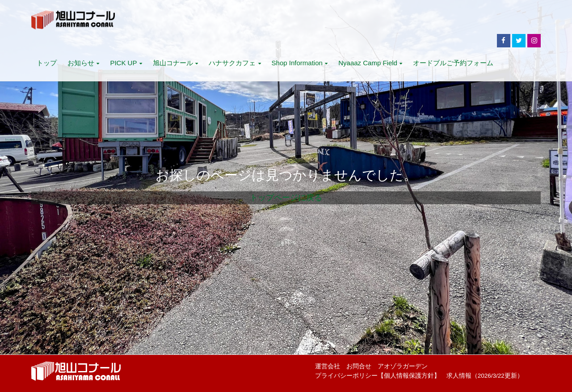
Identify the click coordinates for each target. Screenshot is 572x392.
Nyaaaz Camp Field (370, 63)
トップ (47, 63)
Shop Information (300, 63)
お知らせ (83, 63)
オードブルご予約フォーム (453, 63)
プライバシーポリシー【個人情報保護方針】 (378, 376)
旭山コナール (175, 63)
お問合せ (359, 366)
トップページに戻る (286, 198)
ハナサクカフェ (235, 63)
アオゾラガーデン (403, 366)
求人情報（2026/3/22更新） (485, 376)
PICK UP (126, 63)
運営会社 (328, 366)
